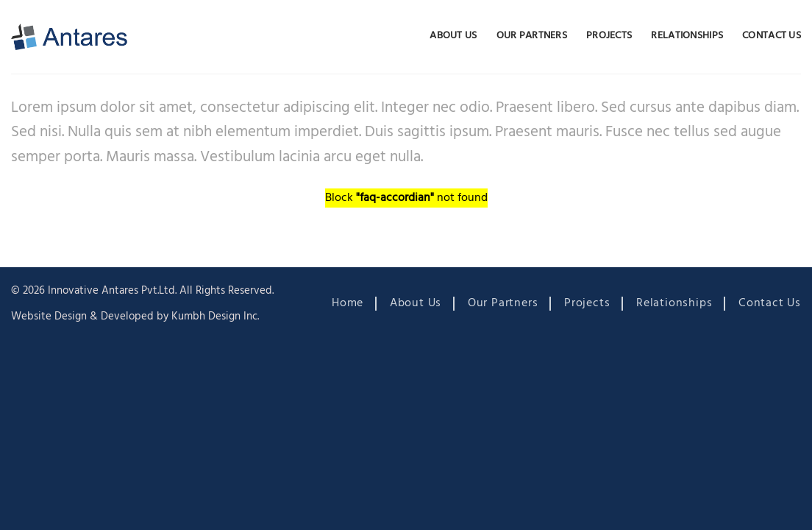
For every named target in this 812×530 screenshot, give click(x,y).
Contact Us (772, 36)
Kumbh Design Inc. (215, 317)
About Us (453, 36)
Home (348, 303)
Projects (609, 36)
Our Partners (532, 36)
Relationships (687, 36)
